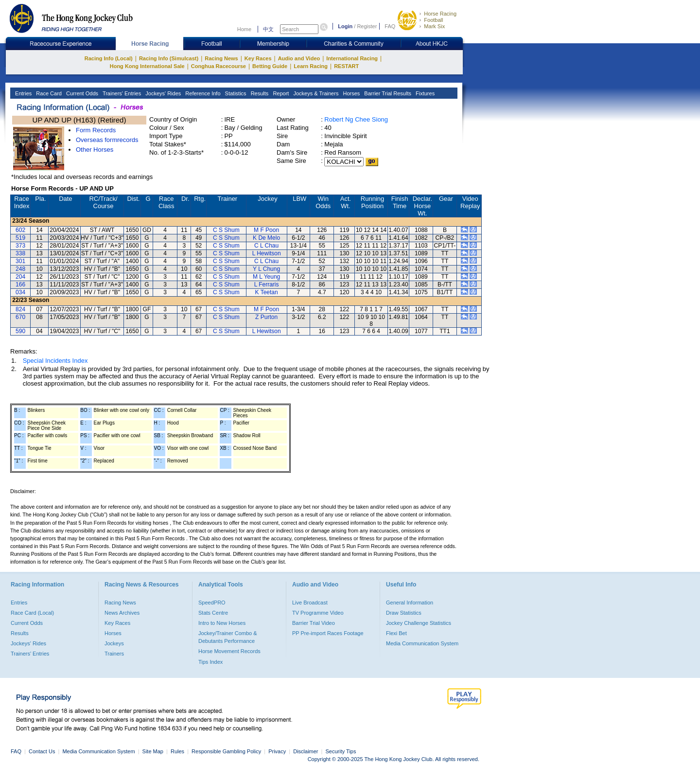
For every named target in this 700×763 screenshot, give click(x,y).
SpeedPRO (212, 603)
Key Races (258, 58)
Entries (23, 93)
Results (259, 93)
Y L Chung (266, 269)
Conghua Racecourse (219, 66)
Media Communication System (422, 643)
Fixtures (424, 93)
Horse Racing (440, 14)
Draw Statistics (404, 613)
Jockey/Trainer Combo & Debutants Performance (228, 637)
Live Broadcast (310, 603)
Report (280, 93)
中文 (268, 29)
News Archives (122, 613)
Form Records (96, 130)
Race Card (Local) (32, 613)
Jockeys (114, 643)
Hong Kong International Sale (147, 66)
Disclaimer (306, 751)
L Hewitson (267, 253)
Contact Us (42, 751)
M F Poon (266, 230)
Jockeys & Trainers (315, 93)
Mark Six (434, 26)
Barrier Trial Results (387, 93)
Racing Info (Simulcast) (169, 58)
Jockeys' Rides (162, 93)
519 (20, 238)
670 (20, 317)
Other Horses (95, 150)
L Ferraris (267, 284)
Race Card (48, 93)
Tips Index (210, 662)
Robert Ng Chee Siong (356, 119)
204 (20, 277)
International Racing (352, 58)
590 (20, 331)
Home (244, 29)
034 (20, 292)
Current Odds (81, 93)
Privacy (277, 751)
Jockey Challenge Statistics (419, 623)
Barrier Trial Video (314, 623)
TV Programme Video (318, 613)
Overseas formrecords (107, 140)
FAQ (390, 26)
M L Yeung (266, 277)
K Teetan (267, 292)
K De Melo (266, 238)
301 (20, 261)
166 (20, 284)
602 (20, 230)
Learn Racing (311, 66)
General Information (410, 603)
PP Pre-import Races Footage (328, 633)
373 (20, 246)
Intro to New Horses (222, 623)
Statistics (235, 93)
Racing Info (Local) (109, 58)
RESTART (346, 66)
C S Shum (226, 230)
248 (20, 269)
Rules (178, 751)
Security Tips (341, 751)
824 (20, 309)
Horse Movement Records (229, 651)
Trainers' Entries (121, 93)
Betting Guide (270, 66)
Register (367, 26)
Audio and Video (299, 58)
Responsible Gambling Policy (226, 751)
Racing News (221, 58)
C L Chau (266, 246)
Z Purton (266, 317)
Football (433, 20)
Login (345, 26)
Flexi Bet (396, 633)
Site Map (153, 751)
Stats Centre (213, 613)
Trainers (114, 654)
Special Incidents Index (55, 361)
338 (20, 253)
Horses (350, 93)
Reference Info (202, 93)
